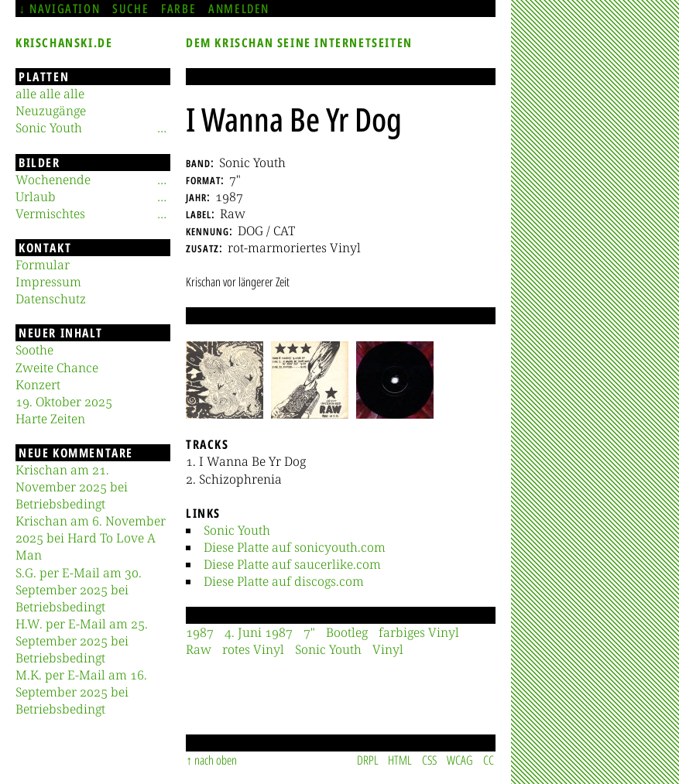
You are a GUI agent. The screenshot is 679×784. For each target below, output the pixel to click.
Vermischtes (50, 214)
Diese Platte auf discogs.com (284, 581)
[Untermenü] (162, 128)
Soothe (34, 350)
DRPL (368, 760)
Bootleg (347, 632)
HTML (400, 760)
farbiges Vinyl (419, 632)
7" (309, 632)
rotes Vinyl (253, 649)
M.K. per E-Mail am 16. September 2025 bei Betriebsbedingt (81, 692)
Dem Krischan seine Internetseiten (299, 43)
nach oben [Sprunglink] (216, 760)
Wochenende (53, 180)
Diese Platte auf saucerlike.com (292, 564)
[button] (225, 380)
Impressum (48, 282)
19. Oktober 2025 (64, 402)
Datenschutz (51, 299)
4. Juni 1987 (259, 632)
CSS (429, 760)
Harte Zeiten (50, 419)
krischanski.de (64, 43)
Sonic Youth (237, 530)
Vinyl (388, 649)
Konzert (38, 385)
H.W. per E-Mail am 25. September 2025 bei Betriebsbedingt (82, 641)
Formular (43, 265)
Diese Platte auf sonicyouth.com (295, 547)
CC (489, 760)
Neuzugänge (51, 111)
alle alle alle (50, 94)
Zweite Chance (57, 368)
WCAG (460, 760)
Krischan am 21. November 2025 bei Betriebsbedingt (72, 487)
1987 (200, 632)
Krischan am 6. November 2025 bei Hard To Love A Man (91, 538)
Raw (199, 649)
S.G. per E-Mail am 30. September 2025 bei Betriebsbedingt (79, 590)
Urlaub (36, 197)
